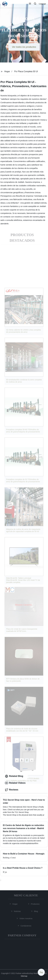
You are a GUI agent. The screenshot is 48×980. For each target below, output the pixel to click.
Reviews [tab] (12, 790)
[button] (30, 4)
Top (41, 972)
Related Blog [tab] (14, 776)
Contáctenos (26, 926)
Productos (35, 904)
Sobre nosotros (26, 918)
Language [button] (42, 4)
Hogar (7, 71)
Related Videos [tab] (15, 783)
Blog (36, 911)
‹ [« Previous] (17, 760)
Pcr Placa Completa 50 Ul (26, 71)
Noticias (17, 911)
